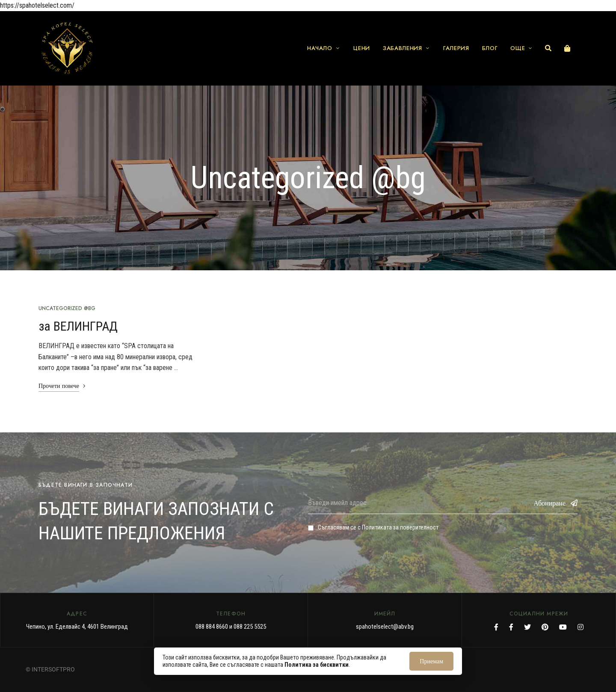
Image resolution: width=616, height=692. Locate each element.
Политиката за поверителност (400, 527)
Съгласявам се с (373, 527)
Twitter (527, 627)
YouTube (563, 627)
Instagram (580, 627)
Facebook (496, 627)
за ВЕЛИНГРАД (78, 326)
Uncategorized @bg (67, 308)
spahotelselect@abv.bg (385, 627)
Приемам (431, 661)
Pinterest (545, 627)
